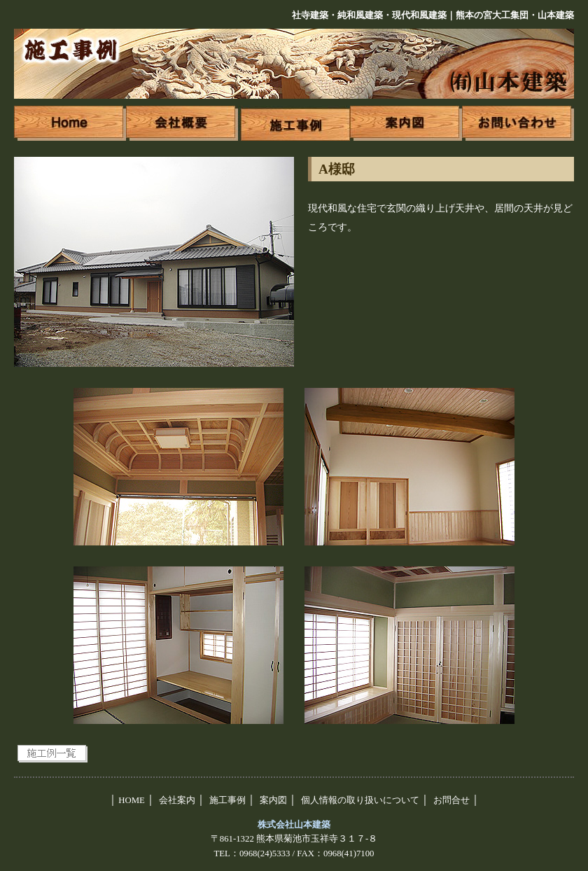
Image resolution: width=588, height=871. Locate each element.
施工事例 (227, 800)
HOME (132, 800)
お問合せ (451, 800)
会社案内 (177, 800)
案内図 (273, 800)
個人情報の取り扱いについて (360, 800)
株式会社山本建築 (294, 825)
